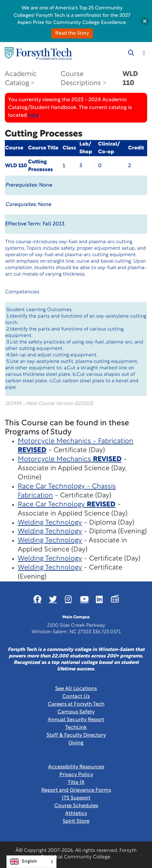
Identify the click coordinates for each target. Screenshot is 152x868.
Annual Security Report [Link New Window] (76, 720)
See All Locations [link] (76, 689)
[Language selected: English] (31, 862)
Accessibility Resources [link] (76, 767)
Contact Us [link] (76, 697)
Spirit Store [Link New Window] (76, 821)
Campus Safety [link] (76, 712)
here (34, 115)
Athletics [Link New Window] (76, 814)
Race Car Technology (67, 505)
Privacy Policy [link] (76, 775)
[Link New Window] (37, 599)
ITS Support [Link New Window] (76, 798)
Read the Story (72, 33)
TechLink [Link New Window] (76, 728)
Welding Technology (50, 523)
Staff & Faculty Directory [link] (76, 735)
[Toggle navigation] (144, 53)
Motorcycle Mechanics (70, 459)
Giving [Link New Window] (76, 743)
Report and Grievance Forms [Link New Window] (76, 790)
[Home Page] (38, 54)
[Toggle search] (131, 53)
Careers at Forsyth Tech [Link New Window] (76, 704)
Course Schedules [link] (76, 806)
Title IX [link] (76, 783)
